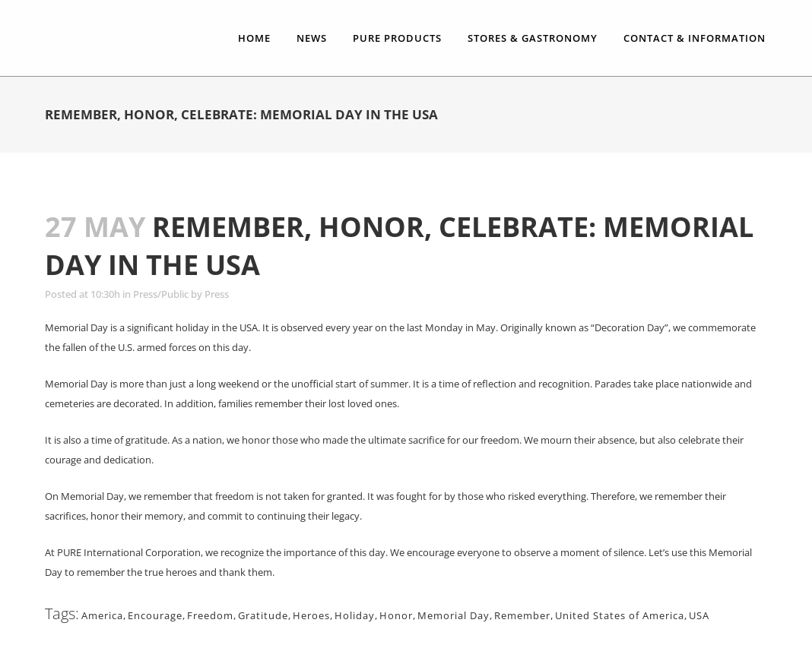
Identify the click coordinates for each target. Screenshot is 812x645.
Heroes (311, 615)
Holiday (355, 615)
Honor (396, 615)
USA (699, 615)
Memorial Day (454, 615)
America (102, 615)
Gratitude (263, 615)
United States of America (620, 615)
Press (217, 294)
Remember (522, 615)
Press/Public (161, 294)
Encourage (155, 615)
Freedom (210, 615)
